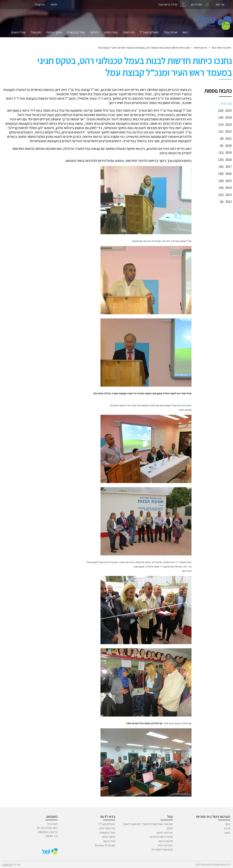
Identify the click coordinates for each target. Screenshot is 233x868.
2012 (225, 202)
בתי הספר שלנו (107, 828)
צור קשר (220, 4)
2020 (225, 146)
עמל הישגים (18, 32)
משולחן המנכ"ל (149, 32)
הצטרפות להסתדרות (162, 850)
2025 (224, 110)
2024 (225, 117)
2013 (225, 195)
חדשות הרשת (166, 841)
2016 (225, 174)
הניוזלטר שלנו (165, 845)
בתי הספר (129, 32)
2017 (225, 166)
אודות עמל (171, 32)
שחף (228, 824)
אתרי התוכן (111, 32)
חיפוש (54, 4)
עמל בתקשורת (76, 32)
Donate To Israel (105, 845)
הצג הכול (226, 103)
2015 (225, 181)
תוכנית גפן (197, 4)
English (40, 4)
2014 (225, 188)
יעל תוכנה (8, 865)
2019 (225, 152)
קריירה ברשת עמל (168, 4)
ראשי (185, 32)
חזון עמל (36, 32)
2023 (225, 124)
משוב (227, 833)
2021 (225, 138)
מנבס (227, 828)
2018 (225, 160)
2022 (225, 131)
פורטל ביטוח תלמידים (161, 837)
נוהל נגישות (109, 841)
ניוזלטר (94, 32)
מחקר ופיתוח (54, 32)
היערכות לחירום (165, 833)
